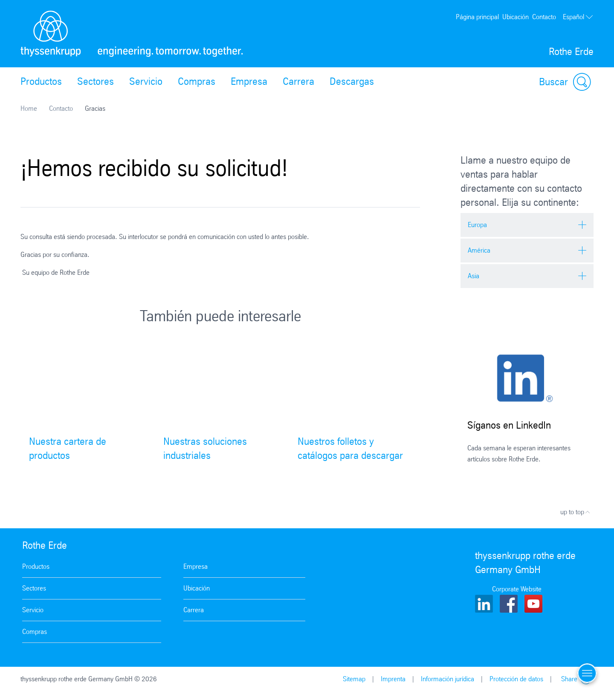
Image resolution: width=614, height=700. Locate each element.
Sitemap (354, 679)
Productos (41, 81)
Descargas (352, 81)
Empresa (249, 81)
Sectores (96, 81)
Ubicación (516, 17)
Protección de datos (516, 679)
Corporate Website (517, 589)
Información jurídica (447, 679)
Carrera (298, 81)
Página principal (477, 17)
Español (578, 17)
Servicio (146, 81)
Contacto (544, 17)
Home (29, 108)
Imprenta (393, 679)
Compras (197, 81)
